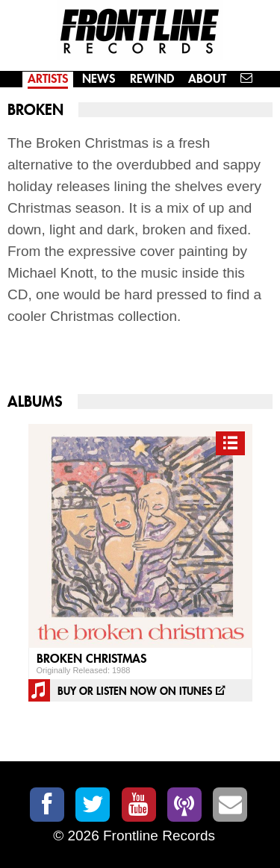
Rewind (152, 79)
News (99, 79)
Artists (48, 79)
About (207, 79)
